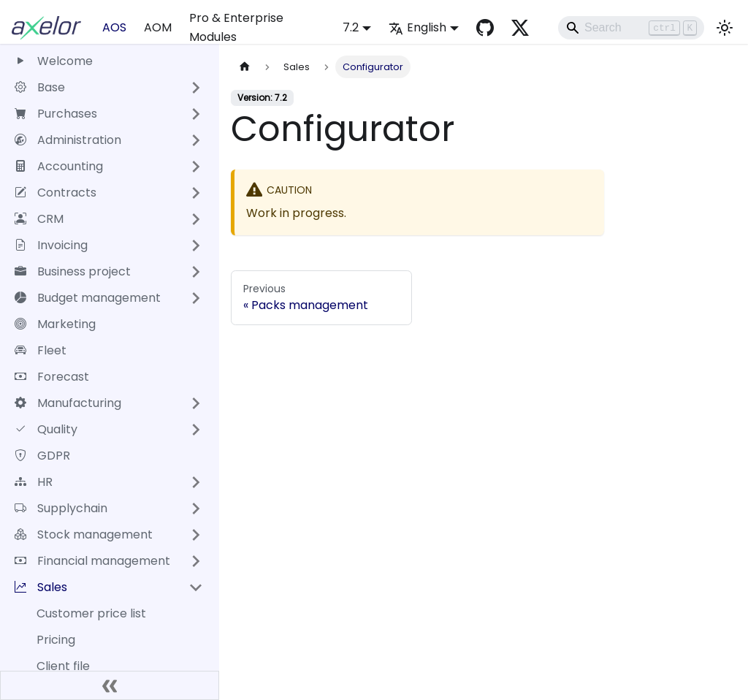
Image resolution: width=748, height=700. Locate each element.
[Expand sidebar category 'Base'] (196, 88)
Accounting (59, 166)
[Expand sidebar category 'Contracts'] (196, 193)
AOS (114, 27)
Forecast (52, 377)
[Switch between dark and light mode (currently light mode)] (725, 28)
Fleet (41, 350)
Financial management (92, 561)
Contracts (56, 193)
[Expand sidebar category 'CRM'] (196, 219)
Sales (41, 587)
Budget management (88, 298)
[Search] (631, 28)
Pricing (56, 640)
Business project (73, 271)
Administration (68, 140)
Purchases (56, 114)
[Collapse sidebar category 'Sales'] (196, 587)
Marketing (55, 324)
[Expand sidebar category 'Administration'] (196, 140)
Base (40, 87)
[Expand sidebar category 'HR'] (196, 482)
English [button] (417, 27)
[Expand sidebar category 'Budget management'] (196, 298)
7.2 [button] (351, 27)
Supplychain (61, 508)
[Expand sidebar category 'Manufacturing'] (196, 403)
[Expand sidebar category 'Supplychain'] (196, 509)
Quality (46, 429)
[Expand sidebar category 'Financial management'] (196, 561)
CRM (39, 219)
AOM (158, 27)
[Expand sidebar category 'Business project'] (196, 272)
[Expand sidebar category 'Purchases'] (196, 114)
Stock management (84, 534)
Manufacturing (68, 403)
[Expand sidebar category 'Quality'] (196, 430)
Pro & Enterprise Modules (236, 27)
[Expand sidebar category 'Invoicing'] (196, 246)
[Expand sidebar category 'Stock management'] (196, 535)
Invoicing (51, 245)
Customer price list (91, 613)
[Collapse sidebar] (110, 685)
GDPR (42, 456)
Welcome (54, 61)
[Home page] (245, 67)
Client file (63, 666)
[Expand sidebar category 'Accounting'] (196, 167)
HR (34, 482)
